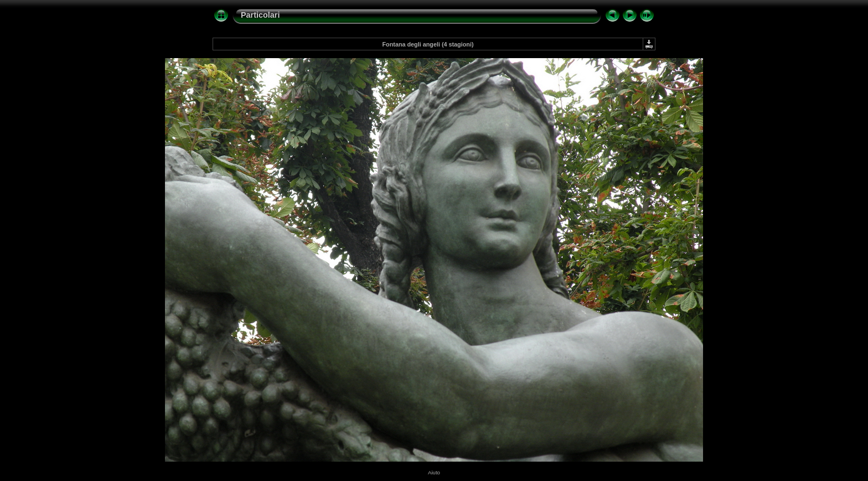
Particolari (260, 15)
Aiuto (434, 472)
